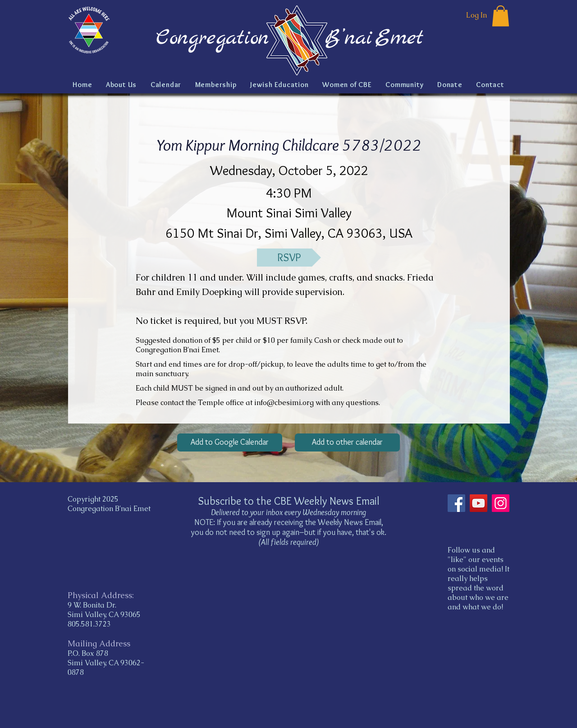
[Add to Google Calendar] (230, 442)
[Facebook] (456, 503)
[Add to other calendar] (347, 442)
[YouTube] (479, 503)
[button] (501, 16)
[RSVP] (289, 258)
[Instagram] (501, 503)
